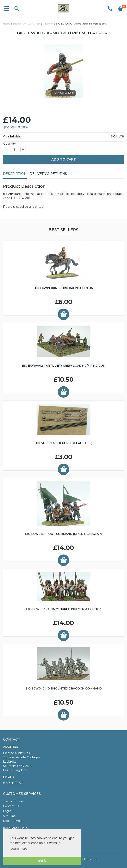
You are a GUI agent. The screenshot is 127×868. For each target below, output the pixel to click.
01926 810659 (13, 783)
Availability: (12, 136)
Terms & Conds (14, 801)
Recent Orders (14, 821)
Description (15, 174)
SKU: (114, 136)
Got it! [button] (42, 861)
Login (7, 811)
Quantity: (10, 144)
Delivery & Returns (48, 174)
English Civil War (23, 24)
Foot (38, 24)
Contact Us (11, 806)
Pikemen (48, 24)
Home (7, 24)
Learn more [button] (19, 848)
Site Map (9, 816)
